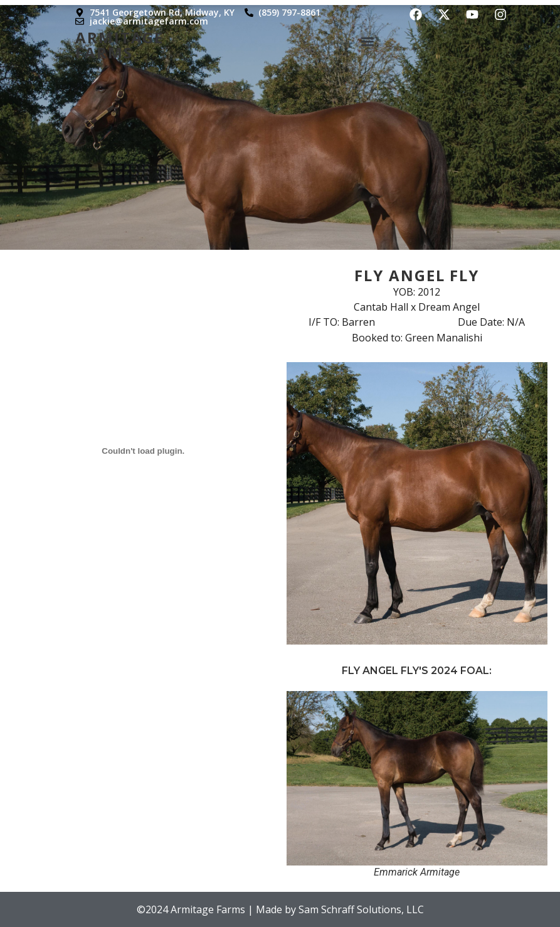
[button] (368, 40)
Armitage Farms (119, 43)
